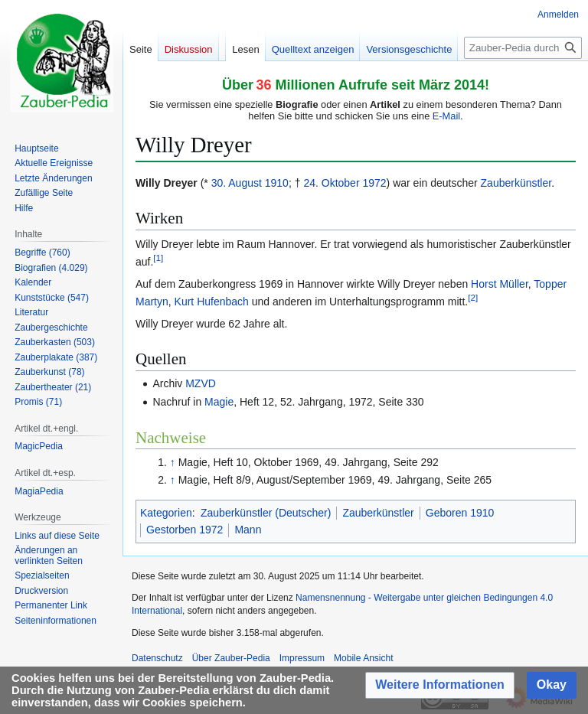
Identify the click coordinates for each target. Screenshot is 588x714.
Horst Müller (500, 284)
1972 (374, 183)
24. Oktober (331, 183)
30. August (237, 183)
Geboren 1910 (460, 513)
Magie (219, 402)
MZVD (201, 383)
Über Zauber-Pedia (231, 658)
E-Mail (446, 116)
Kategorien (166, 513)
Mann (248, 530)
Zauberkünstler (516, 183)
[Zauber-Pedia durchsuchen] (523, 48)
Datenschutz (157, 658)
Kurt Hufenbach (212, 302)
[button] (440, 685)
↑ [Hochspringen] (173, 462)
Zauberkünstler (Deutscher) (266, 513)
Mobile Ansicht (363, 658)
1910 (277, 183)
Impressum (302, 658)
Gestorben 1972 (185, 530)
